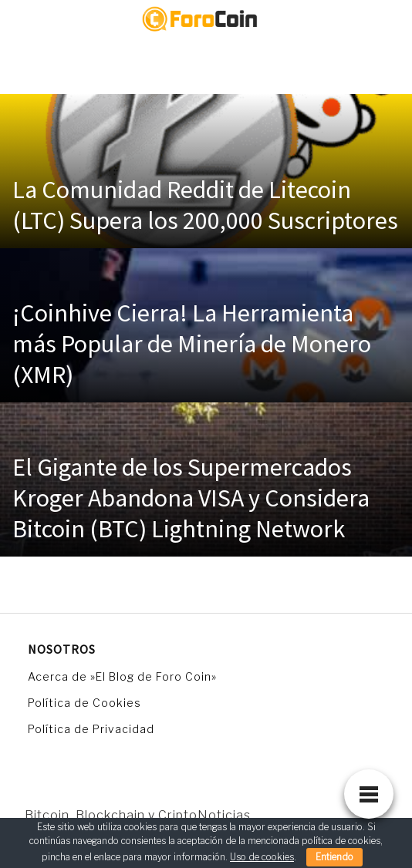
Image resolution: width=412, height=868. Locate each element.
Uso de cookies (262, 857)
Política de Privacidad (91, 729)
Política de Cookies (84, 703)
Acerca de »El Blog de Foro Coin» (122, 676)
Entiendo (334, 857)
